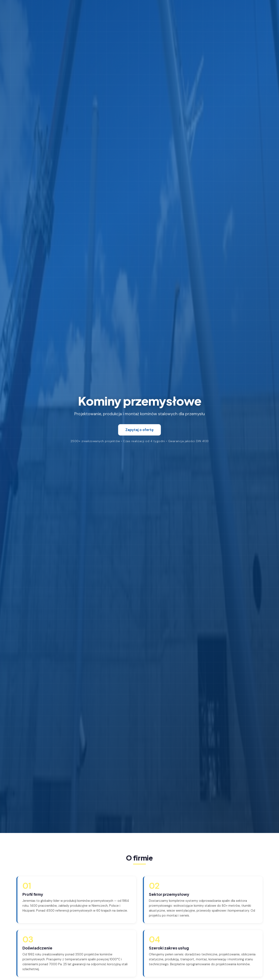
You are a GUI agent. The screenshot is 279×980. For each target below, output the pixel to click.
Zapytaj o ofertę (139, 430)
